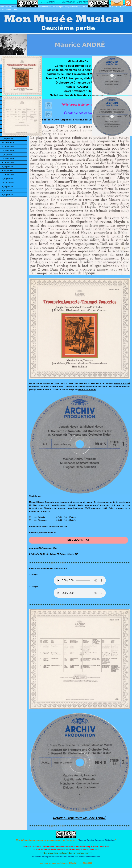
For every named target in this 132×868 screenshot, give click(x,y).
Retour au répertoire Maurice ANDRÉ (80, 818)
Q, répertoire (8, 159)
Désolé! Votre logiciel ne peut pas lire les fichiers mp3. (80, 580)
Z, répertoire (8, 195)
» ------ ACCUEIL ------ (51, 2)
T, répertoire (7, 171)
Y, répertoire (8, 191)
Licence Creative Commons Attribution (97, 840)
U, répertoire (8, 175)
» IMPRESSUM (68, 2)
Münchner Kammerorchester (116, 386)
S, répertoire (8, 167)
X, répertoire (8, 187)
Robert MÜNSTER (55, 120)
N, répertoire (8, 147)
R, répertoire (8, 163)
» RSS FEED (82, 2)
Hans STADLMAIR (87, 389)
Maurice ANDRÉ (122, 383)
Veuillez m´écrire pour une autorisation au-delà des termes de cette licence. (66, 857)
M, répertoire (8, 142)
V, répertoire (8, 179)
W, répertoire (8, 183)
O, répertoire (8, 151)
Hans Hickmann (58, 505)
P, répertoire (8, 155)
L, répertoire (8, 138)
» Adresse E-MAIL (124, 2)
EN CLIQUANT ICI (78, 540)
